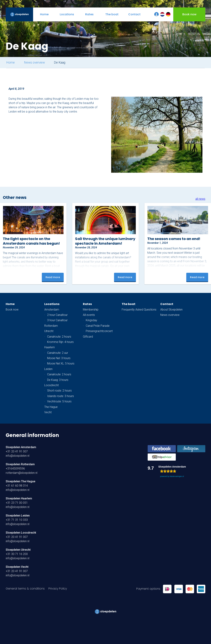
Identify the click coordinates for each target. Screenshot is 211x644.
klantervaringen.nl (177, 476)
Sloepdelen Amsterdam (21, 447)
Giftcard (88, 337)
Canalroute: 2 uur (58, 353)
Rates (87, 304)
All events (89, 315)
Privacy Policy (58, 589)
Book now (12, 310)
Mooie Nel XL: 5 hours (61, 363)
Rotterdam (51, 326)
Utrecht (49, 331)
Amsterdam (52, 310)
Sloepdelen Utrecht (18, 550)
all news (200, 199)
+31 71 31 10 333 (17, 520)
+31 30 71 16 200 (17, 554)
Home (10, 62)
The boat (129, 304)
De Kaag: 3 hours (58, 380)
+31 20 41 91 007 (17, 451)
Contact (167, 304)
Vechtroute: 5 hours (59, 401)
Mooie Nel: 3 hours (59, 358)
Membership (91, 310)
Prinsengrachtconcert (99, 331)
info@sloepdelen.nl (18, 456)
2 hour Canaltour (57, 315)
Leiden (48, 369)
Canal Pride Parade (98, 326)
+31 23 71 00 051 (17, 503)
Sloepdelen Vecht (17, 567)
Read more (53, 277)
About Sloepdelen (171, 310)
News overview (34, 62)
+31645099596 (15, 469)
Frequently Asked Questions (139, 310)
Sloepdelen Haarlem (19, 498)
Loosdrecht (52, 385)
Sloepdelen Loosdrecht (21, 533)
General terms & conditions (25, 589)
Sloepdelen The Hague (20, 481)
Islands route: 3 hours (60, 396)
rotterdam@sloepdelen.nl (22, 473)
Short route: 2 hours (59, 391)
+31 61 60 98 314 (17, 486)
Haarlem (50, 347)
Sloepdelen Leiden (18, 516)
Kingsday (91, 320)
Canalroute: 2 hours (59, 337)
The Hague (51, 407)
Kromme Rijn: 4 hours (60, 342)
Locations (52, 304)
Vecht (48, 412)
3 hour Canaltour (57, 320)
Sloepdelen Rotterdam (20, 464)
